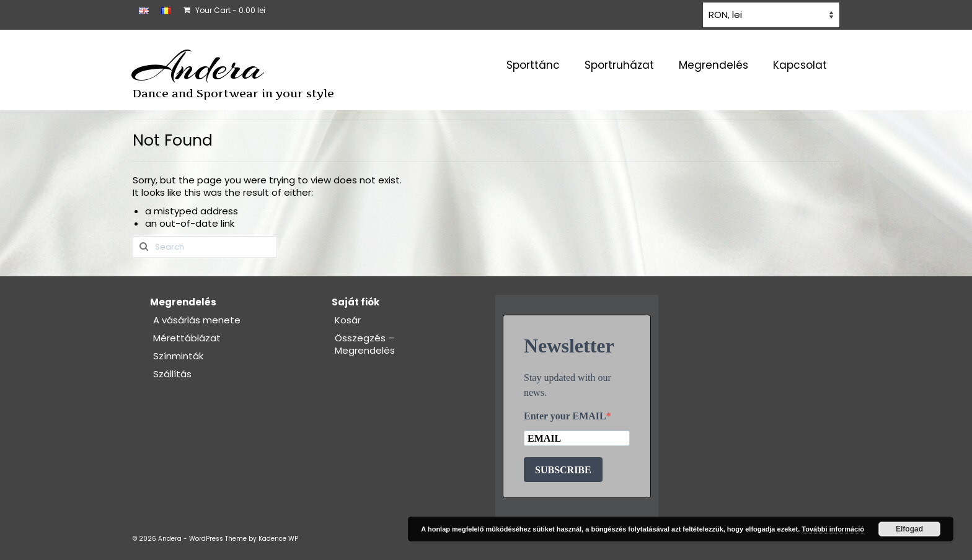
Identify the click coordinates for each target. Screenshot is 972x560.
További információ (833, 529)
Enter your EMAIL (565, 416)
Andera (198, 67)
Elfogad (909, 529)
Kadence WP (278, 539)
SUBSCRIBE (563, 470)
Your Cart (224, 10)
